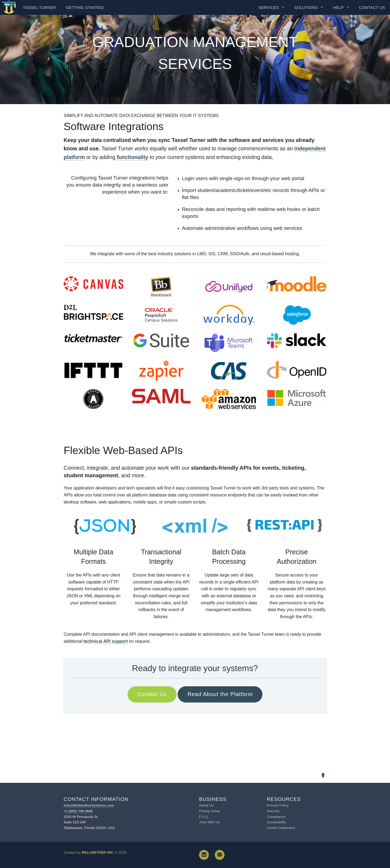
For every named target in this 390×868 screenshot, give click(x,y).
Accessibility (276, 822)
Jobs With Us (209, 822)
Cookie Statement (281, 828)
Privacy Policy (278, 805)
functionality (132, 157)
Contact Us (372, 7)
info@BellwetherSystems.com (89, 805)
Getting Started (85, 7)
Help (338, 7)
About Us (206, 805)
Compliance (276, 817)
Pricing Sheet (209, 811)
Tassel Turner (39, 7)
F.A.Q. (204, 817)
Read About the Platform (220, 694)
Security (273, 811)
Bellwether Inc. (98, 852)
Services (269, 7)
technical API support (106, 641)
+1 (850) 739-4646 (78, 811)
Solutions (306, 7)
